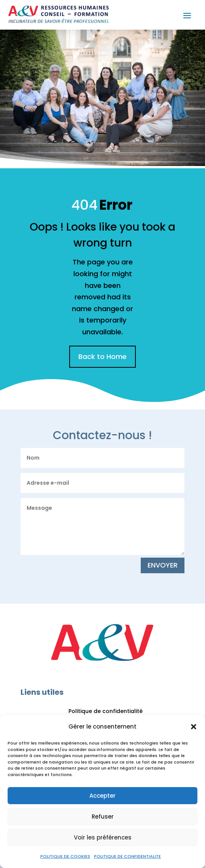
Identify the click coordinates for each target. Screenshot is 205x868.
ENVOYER (163, 565)
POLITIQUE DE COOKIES (65, 856)
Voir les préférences (103, 837)
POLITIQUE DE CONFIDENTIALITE (127, 856)
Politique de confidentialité (106, 711)
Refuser (103, 817)
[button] (194, 727)
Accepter (102, 796)
